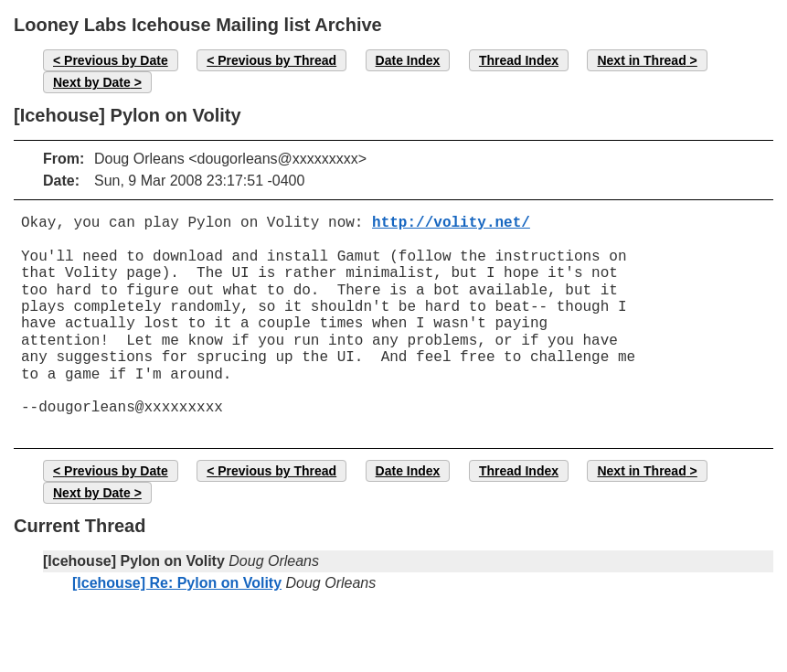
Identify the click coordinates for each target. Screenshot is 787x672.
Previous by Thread (277, 60)
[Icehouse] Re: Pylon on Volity (177, 583)
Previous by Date (116, 60)
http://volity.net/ (451, 223)
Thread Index (519, 60)
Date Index (408, 60)
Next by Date (92, 82)
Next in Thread (641, 60)
